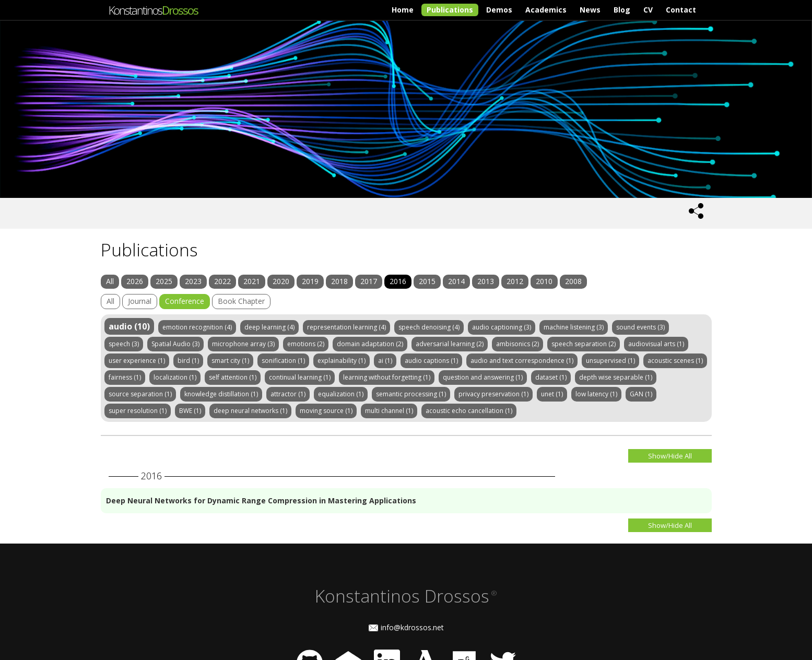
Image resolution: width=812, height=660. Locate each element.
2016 (398, 281)
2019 (310, 281)
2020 (281, 281)
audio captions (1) (431, 361)
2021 (252, 281)
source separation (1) (140, 394)
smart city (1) (230, 361)
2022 (222, 281)
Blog (622, 10)
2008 (573, 281)
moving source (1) (326, 411)
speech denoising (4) (429, 327)
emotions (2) (306, 344)
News (590, 10)
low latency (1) (596, 394)
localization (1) (175, 377)
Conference (185, 301)
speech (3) (124, 344)
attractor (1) (288, 394)
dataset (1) (551, 377)
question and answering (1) (483, 377)
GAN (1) (641, 394)
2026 (135, 281)
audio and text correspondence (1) (522, 361)
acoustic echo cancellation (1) (469, 411)
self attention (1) (233, 377)
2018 (339, 281)
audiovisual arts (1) (656, 344)
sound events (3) (640, 327)
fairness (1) (125, 377)
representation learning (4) (346, 327)
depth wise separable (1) (616, 377)
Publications (450, 10)
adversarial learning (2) (450, 344)
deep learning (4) (269, 327)
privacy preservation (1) (493, 394)
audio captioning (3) (502, 327)
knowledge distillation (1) (221, 394)
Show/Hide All (670, 456)
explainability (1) (342, 361)
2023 (193, 281)
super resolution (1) (138, 411)
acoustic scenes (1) (675, 361)
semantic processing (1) (411, 394)
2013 (486, 281)
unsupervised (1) (610, 361)
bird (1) (188, 361)
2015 (427, 281)
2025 (164, 281)
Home (403, 10)
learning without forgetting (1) (387, 377)
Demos (499, 10)
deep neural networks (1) (250, 411)
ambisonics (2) (517, 344)
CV (648, 10)
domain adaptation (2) (370, 344)
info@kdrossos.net (412, 627)
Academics (546, 10)
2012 (515, 281)
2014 (456, 281)
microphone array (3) (243, 344)
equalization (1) (341, 394)
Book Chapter (241, 301)
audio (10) (129, 326)
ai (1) (385, 361)
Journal (140, 301)
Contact (681, 10)
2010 (544, 281)
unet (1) (552, 394)
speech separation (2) (584, 344)
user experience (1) (137, 361)
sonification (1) (283, 361)
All (110, 281)
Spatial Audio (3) (175, 344)
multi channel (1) (389, 411)
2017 (369, 281)
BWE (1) (190, 411)
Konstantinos (153, 10)
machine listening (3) (574, 327)
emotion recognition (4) (197, 327)
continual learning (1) (300, 377)
